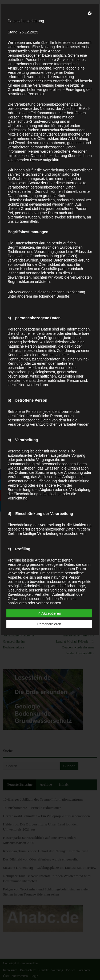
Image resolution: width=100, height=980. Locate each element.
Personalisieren (49, 624)
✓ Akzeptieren (49, 613)
